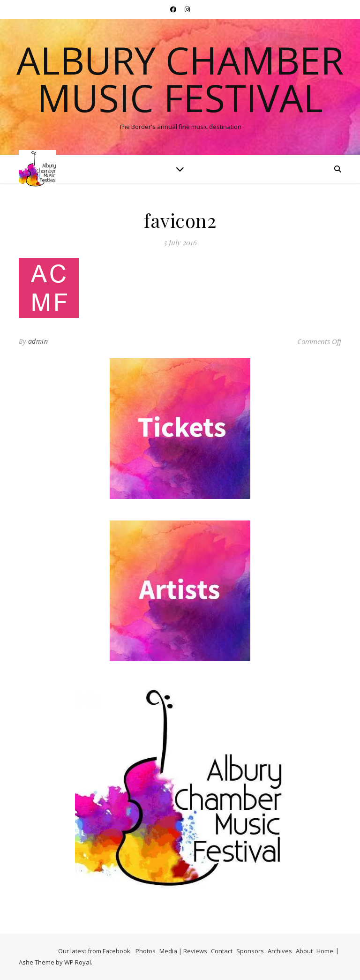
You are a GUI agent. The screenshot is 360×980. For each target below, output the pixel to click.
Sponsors (250, 951)
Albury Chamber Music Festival (180, 79)
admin (38, 341)
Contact (222, 951)
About (304, 951)
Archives (280, 951)
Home (325, 951)
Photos (146, 951)
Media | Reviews (183, 951)
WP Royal (78, 962)
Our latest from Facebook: (95, 951)
